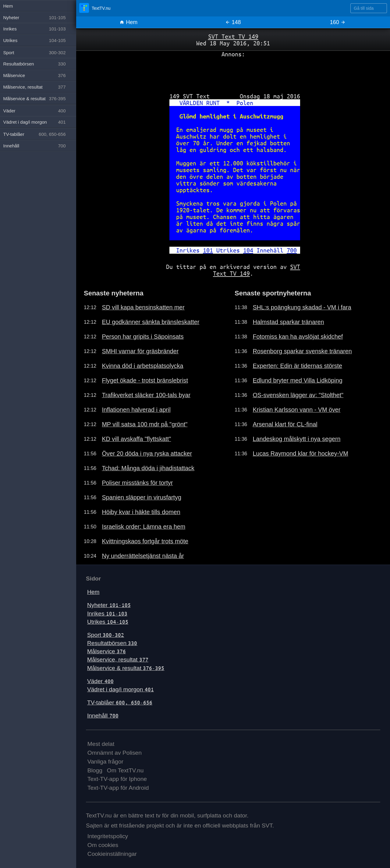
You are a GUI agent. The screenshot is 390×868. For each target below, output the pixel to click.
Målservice (106, 651)
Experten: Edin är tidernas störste (297, 366)
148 (233, 22)
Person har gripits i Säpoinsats (143, 337)
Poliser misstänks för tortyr (137, 483)
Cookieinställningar (112, 854)
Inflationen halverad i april (136, 410)
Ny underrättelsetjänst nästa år (143, 556)
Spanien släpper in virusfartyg (142, 497)
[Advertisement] (233, 73)
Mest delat (101, 744)
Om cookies (103, 845)
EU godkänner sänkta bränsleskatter (151, 322)
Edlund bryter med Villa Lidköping (297, 380)
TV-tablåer (120, 702)
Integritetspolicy (108, 836)
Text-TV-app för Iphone (117, 779)
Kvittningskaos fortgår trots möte (145, 541)
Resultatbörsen (112, 643)
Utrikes (108, 622)
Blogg (95, 770)
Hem (128, 22)
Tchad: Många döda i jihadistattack (148, 468)
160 (338, 22)
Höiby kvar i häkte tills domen (141, 512)
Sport (106, 635)
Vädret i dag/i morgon (121, 689)
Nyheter (109, 605)
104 (248, 250)
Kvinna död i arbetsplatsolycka (142, 366)
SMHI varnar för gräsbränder (140, 351)
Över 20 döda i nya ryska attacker (147, 453)
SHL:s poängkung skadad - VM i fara (302, 307)
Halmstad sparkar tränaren (288, 322)
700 (292, 250)
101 (208, 250)
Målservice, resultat (118, 660)
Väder (100, 681)
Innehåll (103, 716)
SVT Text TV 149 (233, 36)
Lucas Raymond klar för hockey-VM (300, 453)
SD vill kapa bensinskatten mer (143, 307)
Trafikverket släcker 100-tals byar (146, 395)
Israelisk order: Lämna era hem (144, 527)
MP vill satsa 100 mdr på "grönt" (145, 424)
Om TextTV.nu (125, 770)
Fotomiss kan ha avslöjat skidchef (298, 337)
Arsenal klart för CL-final (285, 424)
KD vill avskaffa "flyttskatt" (136, 439)
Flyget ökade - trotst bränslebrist (145, 380)
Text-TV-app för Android (118, 788)
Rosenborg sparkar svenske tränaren (302, 351)
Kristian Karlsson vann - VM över (296, 410)
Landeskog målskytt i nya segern (296, 439)
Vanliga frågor (105, 762)
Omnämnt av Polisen (115, 753)
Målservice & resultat (126, 668)
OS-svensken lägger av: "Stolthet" (298, 395)
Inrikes (107, 614)
